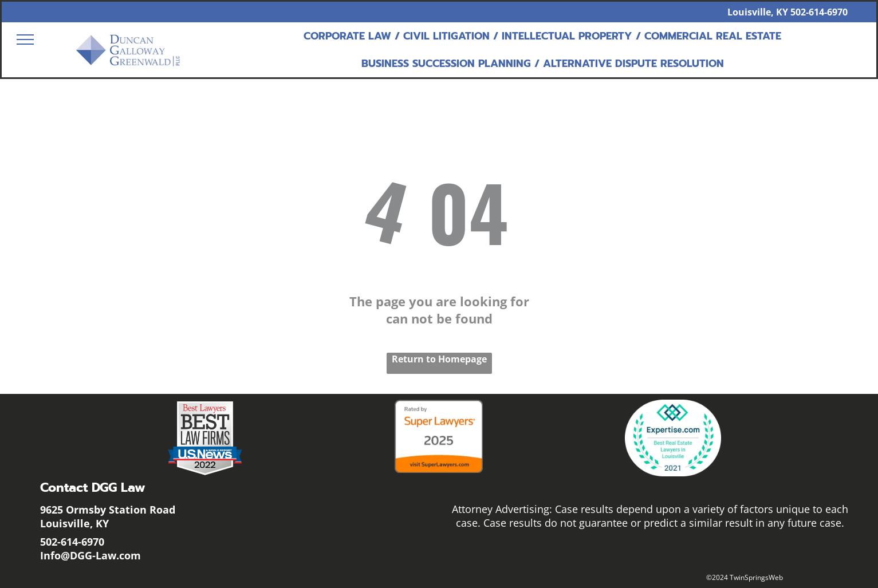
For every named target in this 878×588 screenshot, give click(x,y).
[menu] (25, 40)
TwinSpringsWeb (756, 577)
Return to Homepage (439, 359)
